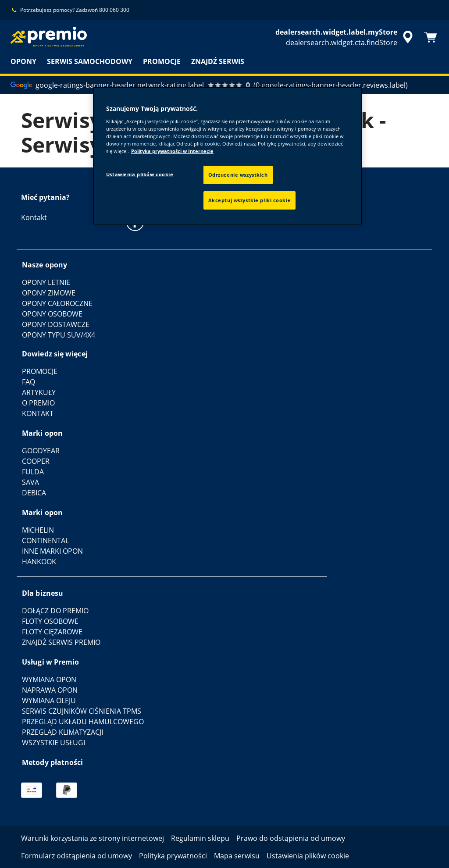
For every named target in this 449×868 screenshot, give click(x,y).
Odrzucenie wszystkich (238, 175)
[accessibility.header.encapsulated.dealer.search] (346, 37)
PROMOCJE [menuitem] (162, 61)
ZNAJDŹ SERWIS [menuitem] (218, 61)
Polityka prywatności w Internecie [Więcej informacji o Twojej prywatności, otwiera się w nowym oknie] (172, 151)
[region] (228, 156)
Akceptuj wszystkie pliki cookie (250, 200)
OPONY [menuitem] (23, 61)
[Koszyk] (431, 37)
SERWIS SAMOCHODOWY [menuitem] (90, 61)
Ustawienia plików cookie (140, 174)
